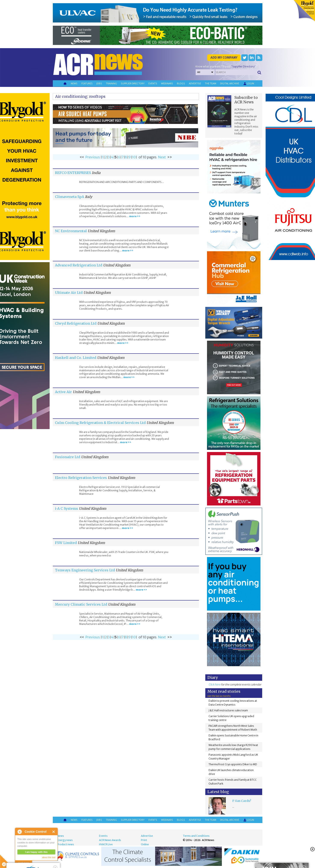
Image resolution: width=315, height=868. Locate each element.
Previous (93, 157)
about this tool (49, 857)
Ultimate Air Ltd (69, 293)
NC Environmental (71, 231)
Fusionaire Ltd (68, 457)
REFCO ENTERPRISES (73, 173)
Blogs (181, 83)
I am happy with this (36, 852)
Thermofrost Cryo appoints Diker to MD (233, 764)
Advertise (195, 83)
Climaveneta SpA (70, 197)
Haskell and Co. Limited (76, 358)
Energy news (65, 840)
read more (24, 863)
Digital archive (230, 83)
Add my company (224, 58)
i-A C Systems (67, 508)
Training (111, 83)
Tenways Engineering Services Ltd (85, 570)
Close (54, 832)
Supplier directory (133, 83)
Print (144, 840)
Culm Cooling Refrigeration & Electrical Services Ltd (100, 423)
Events (153, 83)
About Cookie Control (19, 832)
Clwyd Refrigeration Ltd (76, 323)
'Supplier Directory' (243, 66)
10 (134, 157)
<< (82, 157)
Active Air (63, 392)
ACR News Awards (110, 840)
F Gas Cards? (242, 801)
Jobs (99, 83)
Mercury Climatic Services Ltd (81, 604)
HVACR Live (106, 844)
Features (87, 83)
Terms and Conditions (196, 836)
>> (170, 157)
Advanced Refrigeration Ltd (79, 265)
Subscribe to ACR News (246, 100)
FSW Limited (66, 543)
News (74, 83)
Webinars (167, 83)
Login (248, 84)
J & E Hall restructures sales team (228, 710)
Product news (66, 844)
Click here (214, 684)
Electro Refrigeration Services (81, 478)
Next (162, 157)
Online (145, 844)
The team (211, 83)
